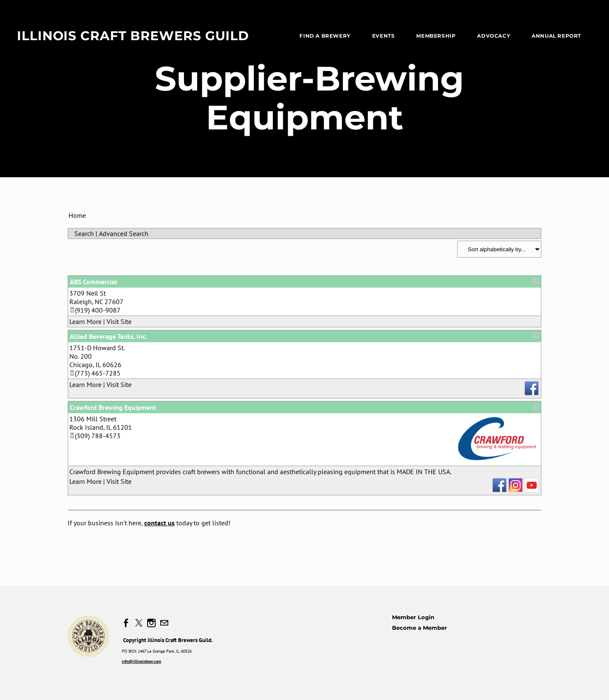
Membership (436, 36)
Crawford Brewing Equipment (113, 407)
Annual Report (556, 36)
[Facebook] (126, 623)
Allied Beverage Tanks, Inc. (108, 336)
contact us (159, 523)
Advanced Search (124, 233)
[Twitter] (139, 623)
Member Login (413, 617)
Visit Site (119, 321)
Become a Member (420, 628)
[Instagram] (151, 623)
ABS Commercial (93, 282)
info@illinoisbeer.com (141, 661)
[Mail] (164, 623)
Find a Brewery (325, 36)
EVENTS (384, 36)
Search (84, 233)
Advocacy (494, 36)
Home (77, 215)
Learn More (85, 321)
